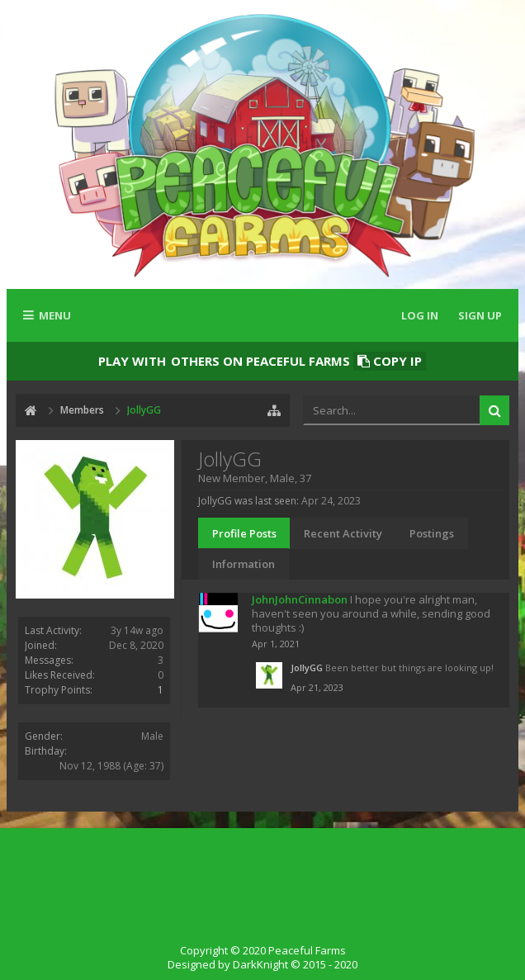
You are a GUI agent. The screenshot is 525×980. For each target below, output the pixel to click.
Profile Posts (244, 533)
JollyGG (307, 668)
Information (244, 564)
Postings (432, 533)
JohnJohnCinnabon (300, 599)
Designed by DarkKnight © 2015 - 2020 (262, 964)
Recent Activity (343, 533)
